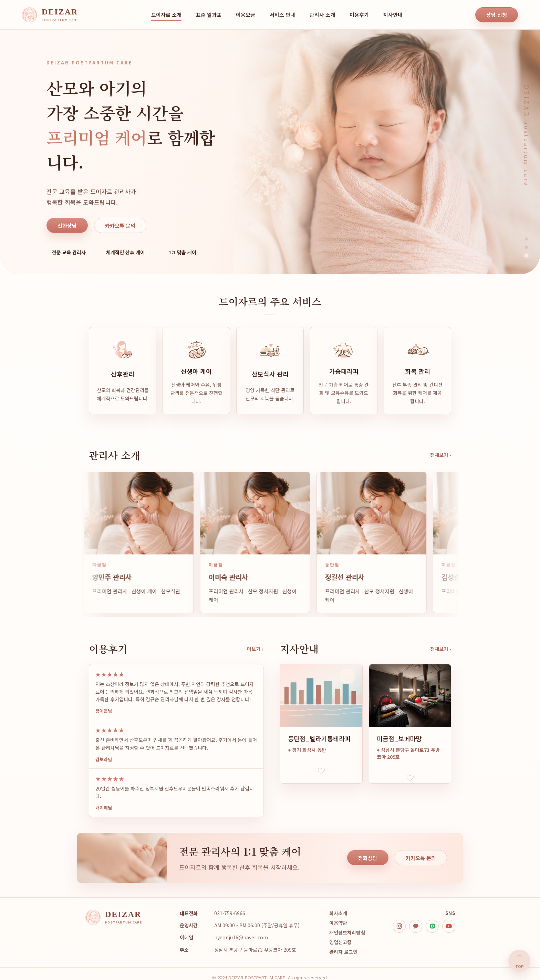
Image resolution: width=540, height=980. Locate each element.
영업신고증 (340, 942)
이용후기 (359, 15)
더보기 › (255, 649)
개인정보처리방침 (347, 932)
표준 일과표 (209, 15)
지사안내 (393, 15)
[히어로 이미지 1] (526, 239)
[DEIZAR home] (50, 15)
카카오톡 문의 (120, 226)
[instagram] (399, 926)
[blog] (432, 926)
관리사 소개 (322, 15)
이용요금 (246, 15)
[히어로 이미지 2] (527, 247)
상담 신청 (497, 15)
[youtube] (449, 926)
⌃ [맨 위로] (520, 961)
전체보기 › (441, 455)
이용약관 (338, 923)
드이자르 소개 (166, 15)
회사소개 (338, 913)
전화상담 (67, 226)
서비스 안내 (282, 15)
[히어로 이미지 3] (526, 256)
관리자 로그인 (343, 952)
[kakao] (416, 926)
